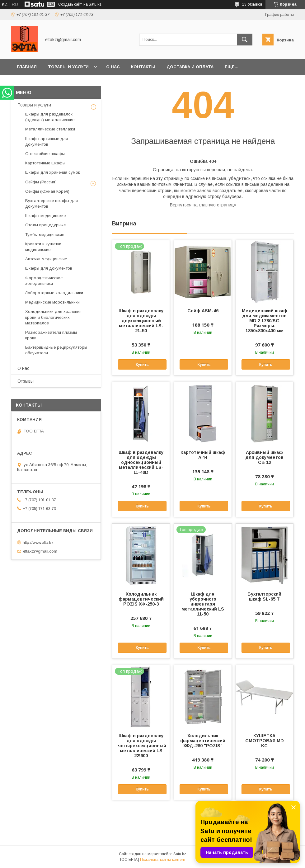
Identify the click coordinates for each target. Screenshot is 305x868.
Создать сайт (70, 4)
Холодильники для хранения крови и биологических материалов (53, 317)
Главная (27, 67)
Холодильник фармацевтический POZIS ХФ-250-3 (141, 599)
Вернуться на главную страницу (203, 205)
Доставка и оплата (190, 67)
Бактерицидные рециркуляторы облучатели (56, 350)
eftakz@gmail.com (40, 551)
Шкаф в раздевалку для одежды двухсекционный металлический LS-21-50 (141, 321)
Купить (142, 365)
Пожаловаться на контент (163, 860)
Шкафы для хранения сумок (53, 172)
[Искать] (245, 40)
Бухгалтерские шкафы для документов (52, 203)
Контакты (143, 67)
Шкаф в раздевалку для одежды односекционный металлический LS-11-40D (141, 462)
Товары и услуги (68, 67)
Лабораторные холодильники (54, 293)
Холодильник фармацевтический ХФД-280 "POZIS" (203, 741)
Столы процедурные (45, 225)
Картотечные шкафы (45, 163)
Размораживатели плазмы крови (51, 335)
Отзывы (26, 381)
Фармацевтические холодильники (44, 281)
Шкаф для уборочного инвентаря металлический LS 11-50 (203, 604)
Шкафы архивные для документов (47, 142)
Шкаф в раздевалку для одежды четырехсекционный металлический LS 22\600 (141, 746)
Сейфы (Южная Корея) (47, 191)
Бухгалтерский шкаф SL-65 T (264, 597)
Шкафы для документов (49, 268)
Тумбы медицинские (45, 235)
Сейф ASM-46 (203, 311)
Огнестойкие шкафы (45, 154)
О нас (113, 67)
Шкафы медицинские (45, 216)
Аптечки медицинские (46, 259)
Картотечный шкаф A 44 (203, 455)
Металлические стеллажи (50, 129)
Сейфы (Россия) (41, 182)
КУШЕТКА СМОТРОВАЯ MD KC (265, 741)
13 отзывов (252, 4)
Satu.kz (180, 854)
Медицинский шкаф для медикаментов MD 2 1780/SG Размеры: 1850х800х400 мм (265, 321)
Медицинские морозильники (52, 302)
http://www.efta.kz (38, 542)
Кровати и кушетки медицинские (43, 247)
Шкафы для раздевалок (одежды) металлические (50, 117)
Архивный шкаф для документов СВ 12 (264, 457)
